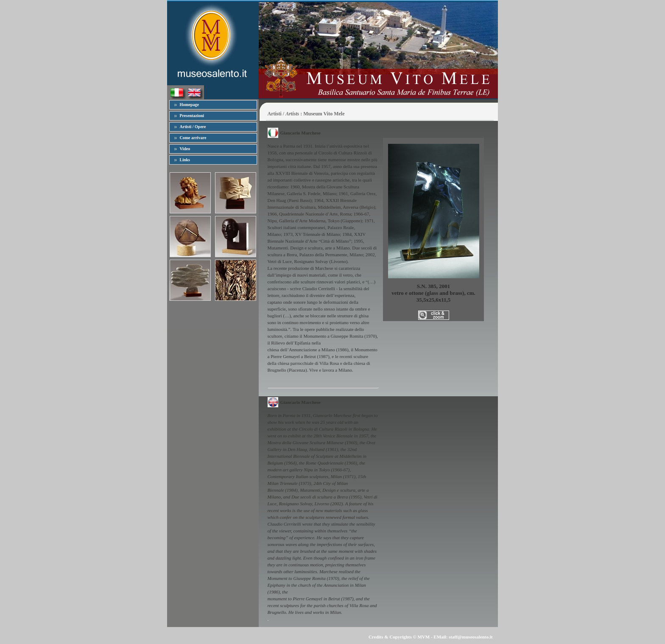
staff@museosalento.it (471, 637)
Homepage (190, 105)
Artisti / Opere (193, 127)
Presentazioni (192, 116)
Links (185, 160)
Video (185, 149)
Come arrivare (193, 138)
